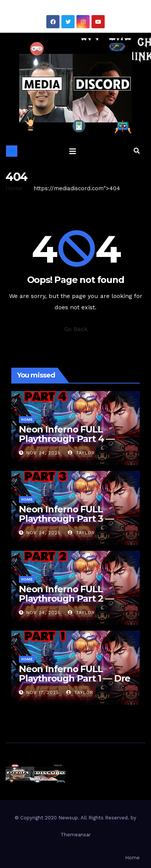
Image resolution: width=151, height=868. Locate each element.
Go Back (76, 329)
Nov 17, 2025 (43, 692)
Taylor (81, 453)
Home (14, 188)
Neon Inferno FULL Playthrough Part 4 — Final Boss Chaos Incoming (67, 443)
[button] (137, 151)
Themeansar (76, 835)
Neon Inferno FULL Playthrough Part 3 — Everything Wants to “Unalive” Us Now (66, 523)
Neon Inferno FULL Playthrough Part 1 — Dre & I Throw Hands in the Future (75, 683)
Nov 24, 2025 (43, 453)
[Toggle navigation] (73, 151)
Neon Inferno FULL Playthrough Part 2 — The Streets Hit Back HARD (66, 603)
